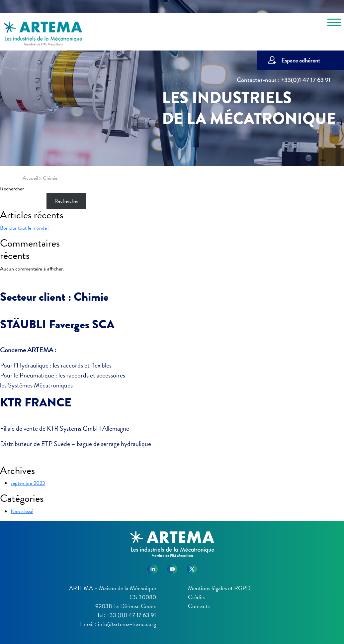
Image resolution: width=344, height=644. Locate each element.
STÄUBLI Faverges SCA (57, 324)
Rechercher (12, 189)
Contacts (199, 606)
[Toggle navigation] (334, 24)
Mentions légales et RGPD (219, 588)
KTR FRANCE (36, 402)
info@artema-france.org (127, 624)
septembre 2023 (28, 483)
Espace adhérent (301, 60)
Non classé (22, 511)
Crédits (197, 597)
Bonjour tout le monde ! (25, 228)
